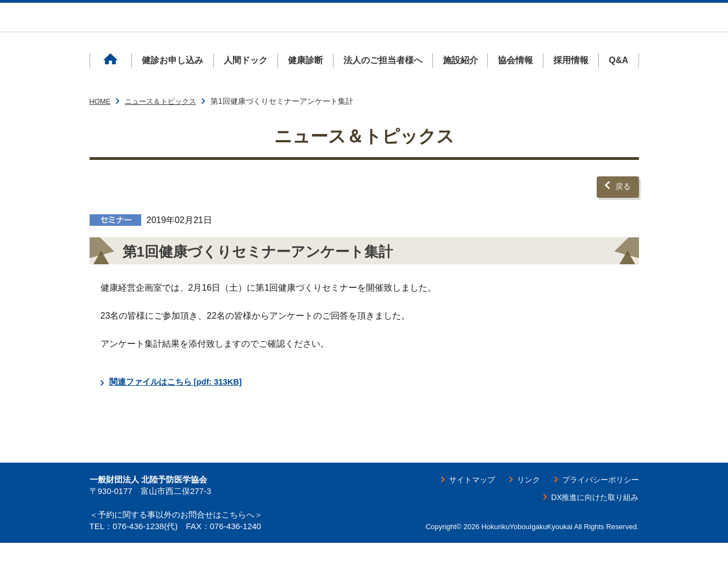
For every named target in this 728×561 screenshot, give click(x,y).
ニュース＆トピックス (165, 123)
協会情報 (515, 82)
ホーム (110, 82)
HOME (101, 123)
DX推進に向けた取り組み (588, 515)
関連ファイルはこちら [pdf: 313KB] (181, 400)
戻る (622, 206)
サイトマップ (454, 497)
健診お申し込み (173, 82)
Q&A (619, 82)
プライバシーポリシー (595, 497)
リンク (516, 497)
